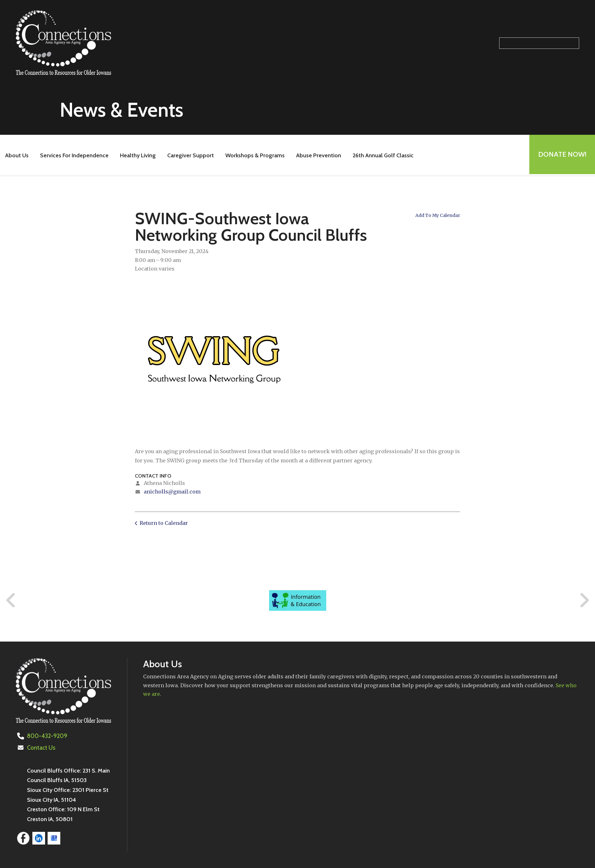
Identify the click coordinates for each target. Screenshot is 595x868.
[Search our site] (539, 43)
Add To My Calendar (438, 215)
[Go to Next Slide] (584, 600)
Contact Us (41, 748)
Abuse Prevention (318, 155)
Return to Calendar (164, 523)
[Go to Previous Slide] (11, 600)
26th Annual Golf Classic (382, 155)
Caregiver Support (190, 155)
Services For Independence (73, 155)
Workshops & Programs (254, 155)
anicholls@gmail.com (172, 492)
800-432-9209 (46, 736)
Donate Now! (561, 155)
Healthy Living (137, 155)
